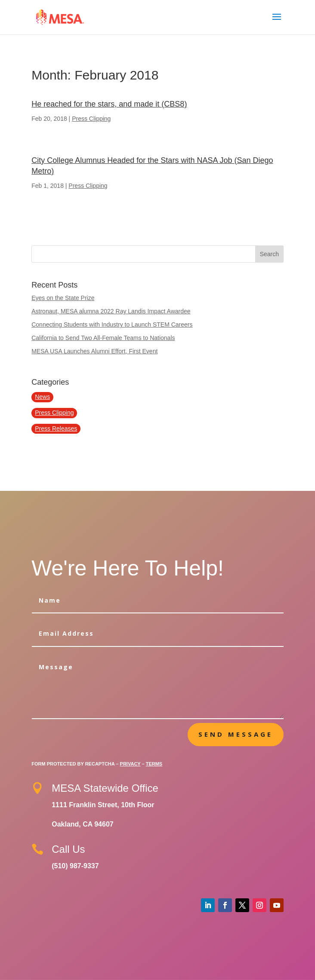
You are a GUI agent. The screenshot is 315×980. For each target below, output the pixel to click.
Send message (236, 734)
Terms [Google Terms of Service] (154, 764)
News (42, 397)
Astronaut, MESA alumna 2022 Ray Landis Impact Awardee (111, 311)
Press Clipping (91, 119)
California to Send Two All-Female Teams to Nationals (103, 338)
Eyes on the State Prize (63, 298)
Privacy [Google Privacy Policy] (130, 764)
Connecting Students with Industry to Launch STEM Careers (112, 325)
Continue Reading (117, 132)
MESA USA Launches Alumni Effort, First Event (94, 351)
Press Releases (56, 429)
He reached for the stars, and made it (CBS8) (109, 104)
